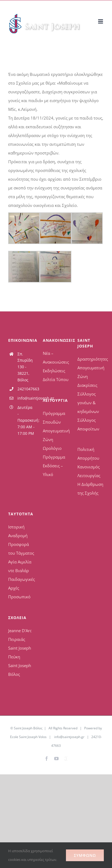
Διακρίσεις (87, 385)
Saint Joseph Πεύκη (20, 652)
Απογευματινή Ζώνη (56, 435)
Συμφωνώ (85, 855)
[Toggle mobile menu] (101, 21)
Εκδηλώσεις (54, 371)
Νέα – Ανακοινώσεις (56, 358)
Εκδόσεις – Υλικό (53, 470)
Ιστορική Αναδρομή (18, 531)
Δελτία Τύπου (56, 379)
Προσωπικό (19, 597)
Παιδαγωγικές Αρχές (21, 584)
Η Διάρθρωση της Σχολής (90, 489)
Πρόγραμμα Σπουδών (54, 418)
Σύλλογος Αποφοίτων (88, 424)
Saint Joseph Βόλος (20, 670)
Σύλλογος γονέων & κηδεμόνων (88, 403)
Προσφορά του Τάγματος (21, 549)
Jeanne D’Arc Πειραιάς (20, 635)
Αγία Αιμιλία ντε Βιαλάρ (20, 566)
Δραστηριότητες (91, 359)
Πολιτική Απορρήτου (88, 454)
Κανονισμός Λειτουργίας (89, 471)
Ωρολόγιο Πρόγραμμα (54, 453)
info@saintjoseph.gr (26, 398)
